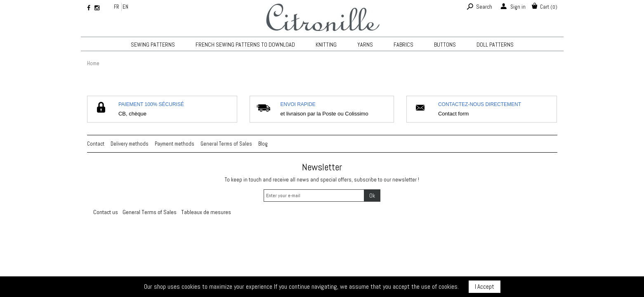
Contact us (106, 212)
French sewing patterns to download (245, 45)
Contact (96, 144)
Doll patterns (495, 45)
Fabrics (403, 45)
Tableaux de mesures (206, 212)
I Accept (485, 286)
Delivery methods (130, 144)
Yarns (365, 45)
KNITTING (326, 45)
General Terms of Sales (226, 144)
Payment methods (175, 144)
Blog (263, 144)
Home (93, 63)
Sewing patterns (153, 45)
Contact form (453, 114)
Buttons (445, 45)
